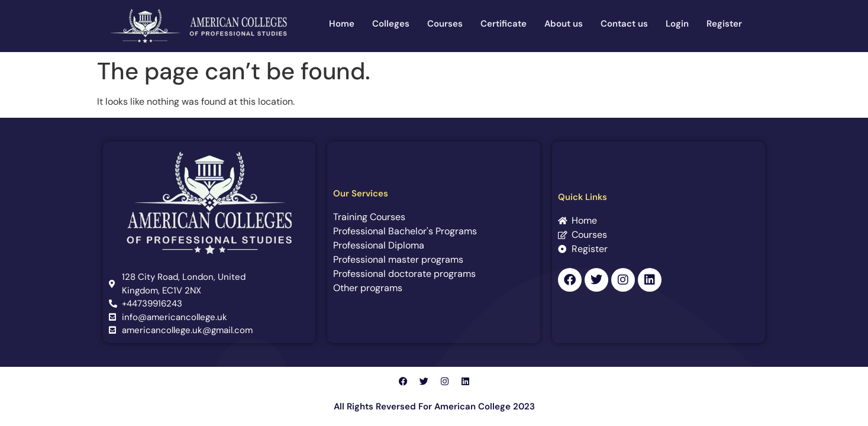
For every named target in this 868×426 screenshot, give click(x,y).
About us (564, 24)
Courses (445, 24)
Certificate (504, 24)
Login (677, 24)
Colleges (391, 24)
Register (724, 24)
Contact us (624, 24)
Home (342, 24)
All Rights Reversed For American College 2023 (434, 406)
